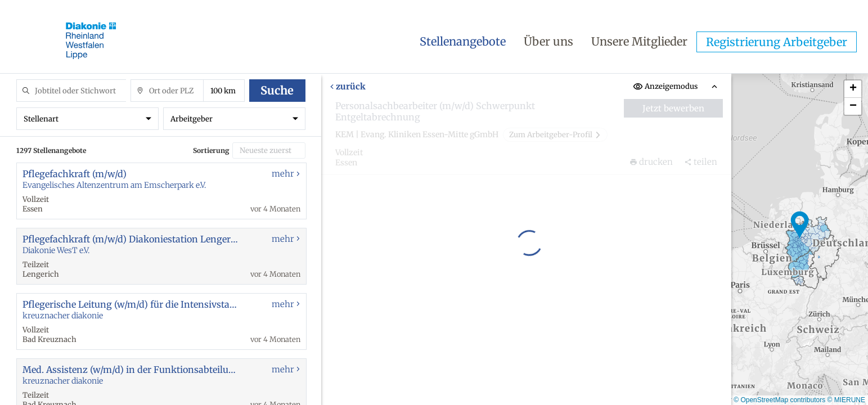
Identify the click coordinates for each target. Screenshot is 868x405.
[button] (800, 225)
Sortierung (211, 150)
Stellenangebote (463, 41)
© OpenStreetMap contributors (779, 400)
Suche (277, 90)
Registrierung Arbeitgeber (777, 42)
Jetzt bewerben (673, 108)
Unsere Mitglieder (639, 41)
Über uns (548, 41)
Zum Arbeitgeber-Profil (555, 135)
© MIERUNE (846, 400)
